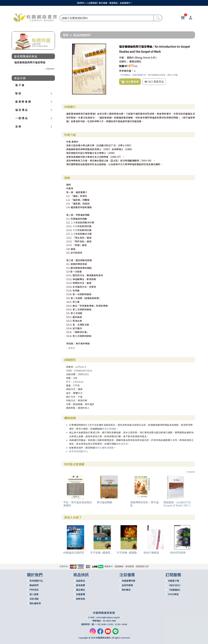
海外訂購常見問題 (104, 448)
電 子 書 (20, 85)
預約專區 (126, 590)
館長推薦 (81, 585)
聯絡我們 (34, 585)
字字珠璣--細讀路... (128, 553)
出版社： (124, 61)
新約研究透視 (178, 553)
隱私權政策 (35, 603)
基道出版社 (135, 61)
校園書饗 (81, 594)
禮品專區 (81, 590)
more (190, 472)
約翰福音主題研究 (74, 553)
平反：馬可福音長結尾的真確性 (78, 504)
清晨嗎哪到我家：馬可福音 (144, 504)
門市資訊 (34, 590)
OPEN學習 (173, 594)
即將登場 (81, 599)
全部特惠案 (127, 585)
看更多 (71, 348)
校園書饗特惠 (128, 581)
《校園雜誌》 (175, 590)
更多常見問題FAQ (78, 451)
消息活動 (34, 599)
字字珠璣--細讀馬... (101, 553)
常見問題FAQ (36, 581)
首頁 (66, 35)
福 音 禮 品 (21, 110)
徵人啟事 (34, 594)
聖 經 (18, 93)
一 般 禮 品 (21, 118)
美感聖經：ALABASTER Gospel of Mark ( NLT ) (177, 504)
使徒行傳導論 (151, 553)
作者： (123, 57)
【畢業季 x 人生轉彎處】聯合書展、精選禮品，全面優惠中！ (104, 3)
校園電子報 (173, 581)
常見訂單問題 (109, 429)
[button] (112, 47)
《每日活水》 (175, 585)
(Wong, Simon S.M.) (146, 57)
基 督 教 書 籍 (23, 102)
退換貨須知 (122, 444)
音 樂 (18, 126)
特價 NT (123, 66)
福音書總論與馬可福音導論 (30, 62)
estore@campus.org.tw (108, 617)
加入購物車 (130, 82)
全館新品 (81, 581)
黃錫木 (130, 57)
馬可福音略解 (104, 502)
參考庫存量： (126, 71)
